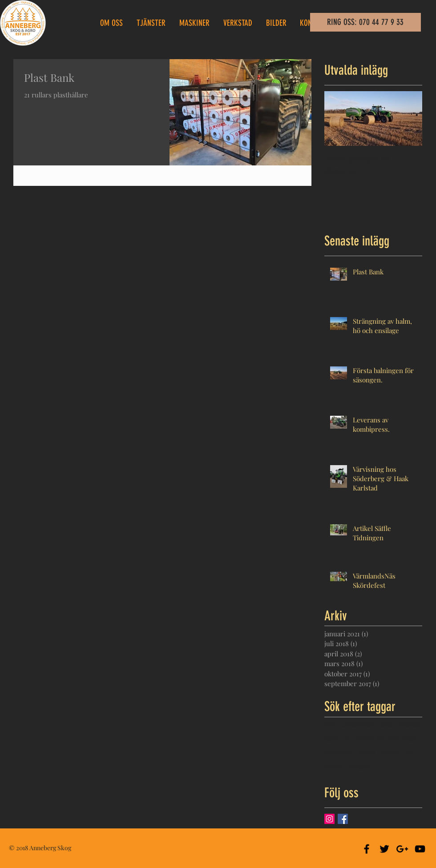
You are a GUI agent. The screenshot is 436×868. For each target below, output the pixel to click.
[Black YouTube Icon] (420, 849)
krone (364, 738)
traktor (334, 766)
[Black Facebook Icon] (367, 849)
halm (331, 738)
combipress (357, 724)
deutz (386, 724)
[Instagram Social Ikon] (329, 819)
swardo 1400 (398, 752)
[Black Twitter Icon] (384, 849)
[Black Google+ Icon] (402, 849)
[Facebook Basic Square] (343, 819)
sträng (367, 752)
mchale (388, 738)
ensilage (411, 724)
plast (410, 738)
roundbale (339, 752)
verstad (360, 766)
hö (347, 738)
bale (330, 724)
